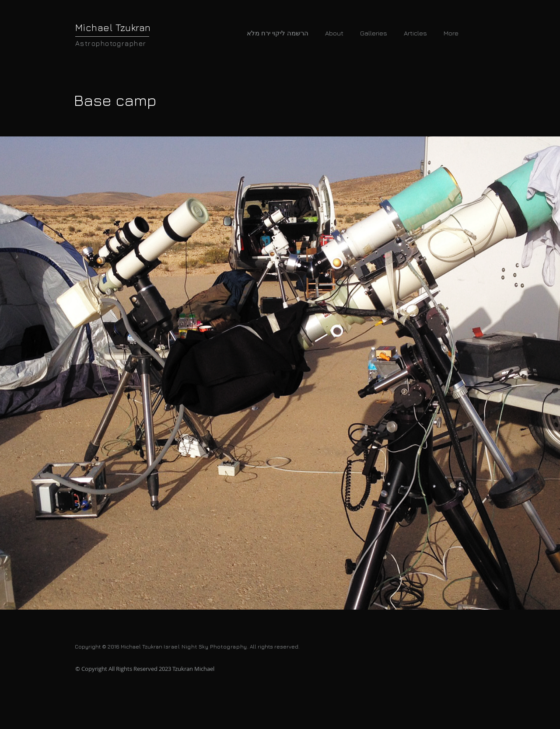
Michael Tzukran (113, 28)
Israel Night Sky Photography (205, 647)
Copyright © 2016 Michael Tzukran (119, 647)
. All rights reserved (273, 647)
